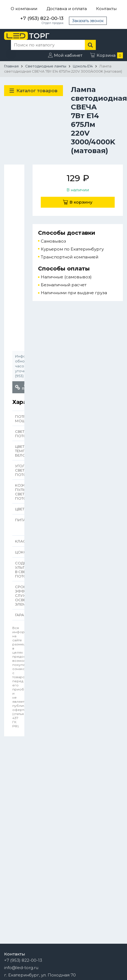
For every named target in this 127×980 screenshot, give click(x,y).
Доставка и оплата (67, 9)
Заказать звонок (88, 21)
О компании (24, 9)
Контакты (106, 9)
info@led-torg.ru (21, 968)
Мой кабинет (68, 55)
